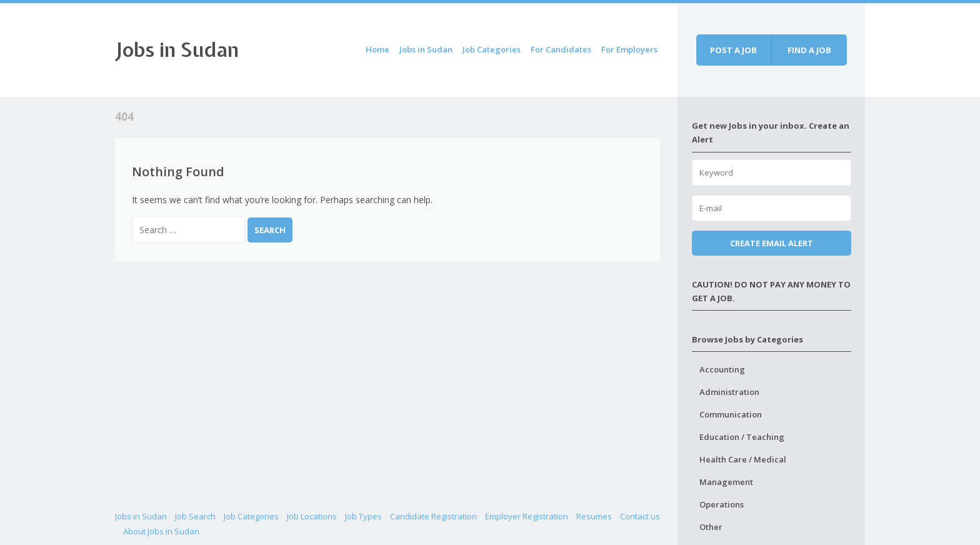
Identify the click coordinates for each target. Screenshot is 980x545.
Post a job (733, 50)
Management (726, 482)
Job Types (363, 516)
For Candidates (561, 49)
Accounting (722, 369)
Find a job (809, 50)
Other (711, 527)
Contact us (640, 516)
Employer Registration (527, 516)
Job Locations (312, 516)
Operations (722, 504)
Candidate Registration (433, 516)
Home (377, 49)
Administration (729, 392)
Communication (731, 414)
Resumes (594, 516)
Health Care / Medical (743, 459)
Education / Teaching (742, 437)
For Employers (629, 49)
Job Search (195, 516)
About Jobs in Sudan (161, 531)
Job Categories (492, 49)
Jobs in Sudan (177, 50)
